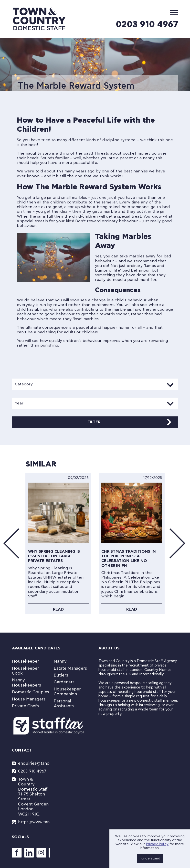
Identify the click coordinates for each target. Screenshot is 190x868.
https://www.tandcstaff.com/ (34, 822)
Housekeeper (26, 661)
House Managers (29, 699)
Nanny (60, 661)
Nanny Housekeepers (26, 683)
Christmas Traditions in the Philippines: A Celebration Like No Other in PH (129, 559)
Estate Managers (70, 668)
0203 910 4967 (147, 24)
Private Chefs (25, 706)
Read (58, 609)
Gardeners (64, 682)
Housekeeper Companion (67, 692)
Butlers (61, 675)
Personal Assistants (64, 704)
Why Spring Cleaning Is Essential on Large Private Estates (54, 556)
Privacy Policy (157, 844)
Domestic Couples (31, 692)
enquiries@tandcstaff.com (34, 763)
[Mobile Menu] (174, 12)
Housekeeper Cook (26, 671)
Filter (94, 422)
